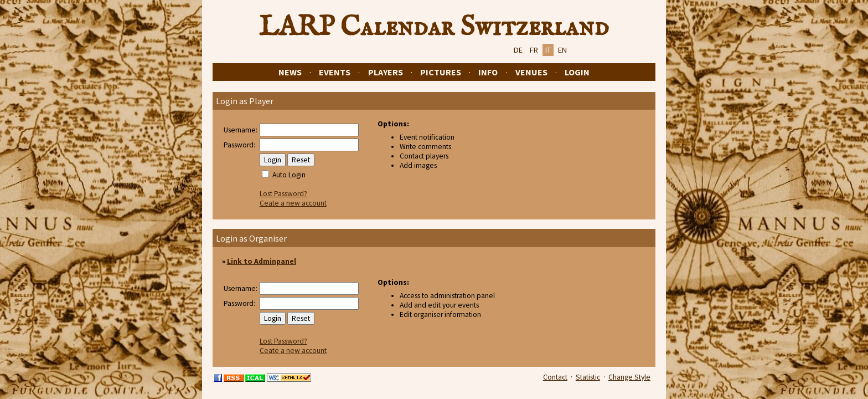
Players (386, 72)
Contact (555, 377)
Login (577, 72)
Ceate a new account (293, 203)
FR (534, 50)
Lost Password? (283, 194)
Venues (531, 72)
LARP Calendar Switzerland (434, 27)
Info (488, 72)
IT (548, 50)
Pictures (441, 72)
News (290, 72)
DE (518, 50)
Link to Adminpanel (262, 261)
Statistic (588, 377)
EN (562, 50)
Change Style (629, 377)
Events (335, 72)
